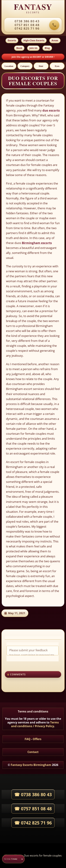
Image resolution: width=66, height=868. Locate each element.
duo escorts (51, 110)
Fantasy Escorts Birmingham (31, 765)
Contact (33, 752)
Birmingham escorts (37, 243)
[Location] (9, 66)
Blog (47, 48)
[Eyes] (57, 66)
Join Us (33, 48)
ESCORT (37, 57)
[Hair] (41, 66)
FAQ (28, 739)
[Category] (25, 66)
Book (19, 48)
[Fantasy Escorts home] (33, 9)
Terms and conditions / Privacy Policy (35, 724)
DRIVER (49, 57)
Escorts (12, 40)
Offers (37, 739)
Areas (55, 40)
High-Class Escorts (34, 40)
